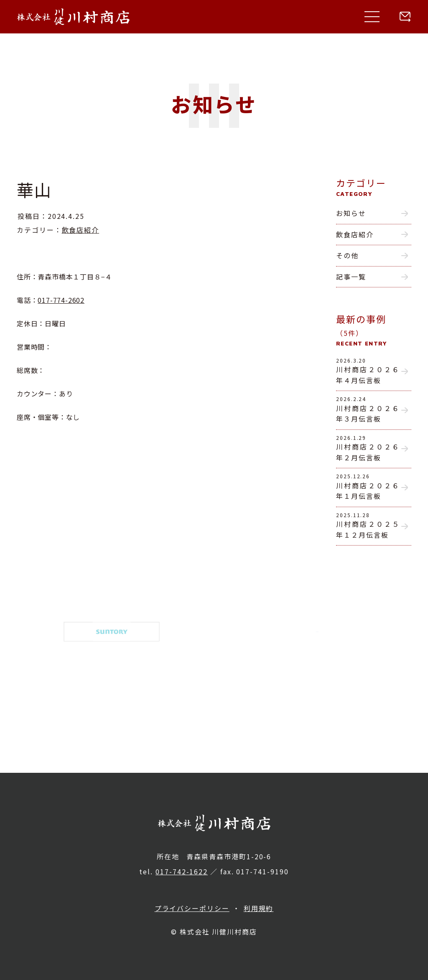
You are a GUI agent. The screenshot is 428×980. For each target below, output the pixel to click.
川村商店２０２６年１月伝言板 (368, 487)
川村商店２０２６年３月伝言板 (368, 409)
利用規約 (259, 908)
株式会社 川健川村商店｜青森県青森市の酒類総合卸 (73, 17)
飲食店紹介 (81, 230)
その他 (347, 255)
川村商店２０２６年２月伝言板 (368, 448)
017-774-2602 (61, 300)
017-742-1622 (182, 871)
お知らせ (351, 213)
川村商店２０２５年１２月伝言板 (368, 526)
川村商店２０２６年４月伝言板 (368, 371)
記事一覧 (351, 277)
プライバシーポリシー (192, 908)
